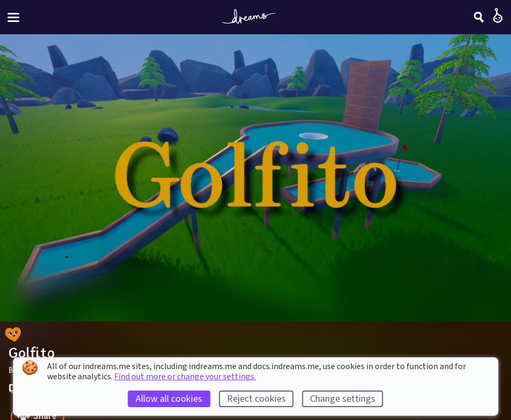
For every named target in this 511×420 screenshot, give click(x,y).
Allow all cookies (169, 399)
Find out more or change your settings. (185, 377)
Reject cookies (256, 399)
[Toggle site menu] (13, 17)
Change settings (343, 399)
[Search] (479, 17)
